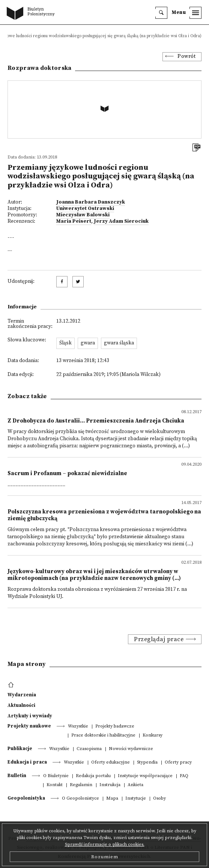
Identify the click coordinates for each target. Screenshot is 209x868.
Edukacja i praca (27, 762)
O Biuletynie (56, 776)
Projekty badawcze (115, 727)
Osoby (159, 799)
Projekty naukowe (29, 726)
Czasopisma (89, 749)
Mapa (112, 799)
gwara (88, 343)
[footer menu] (12, 685)
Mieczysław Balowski (83, 215)
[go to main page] (32, 14)
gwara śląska (119, 343)
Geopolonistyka (26, 798)
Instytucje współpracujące (145, 776)
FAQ (184, 776)
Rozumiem (105, 857)
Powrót (186, 57)
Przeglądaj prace (159, 639)
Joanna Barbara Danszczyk (91, 202)
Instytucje (136, 799)
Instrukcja (110, 785)
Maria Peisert (74, 221)
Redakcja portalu (93, 776)
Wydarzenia (22, 695)
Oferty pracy (178, 763)
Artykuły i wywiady (30, 716)
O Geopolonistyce (80, 799)
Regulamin (81, 785)
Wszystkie (78, 727)
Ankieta (135, 785)
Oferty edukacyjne (111, 763)
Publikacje (20, 749)
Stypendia (147, 763)
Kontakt (55, 785)
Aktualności (21, 705)
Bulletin (17, 776)
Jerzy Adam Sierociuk (121, 221)
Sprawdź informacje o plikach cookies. (105, 845)
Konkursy (153, 736)
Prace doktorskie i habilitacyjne (103, 736)
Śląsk (65, 343)
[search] (161, 13)
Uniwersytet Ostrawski (85, 209)
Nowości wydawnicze (131, 749)
